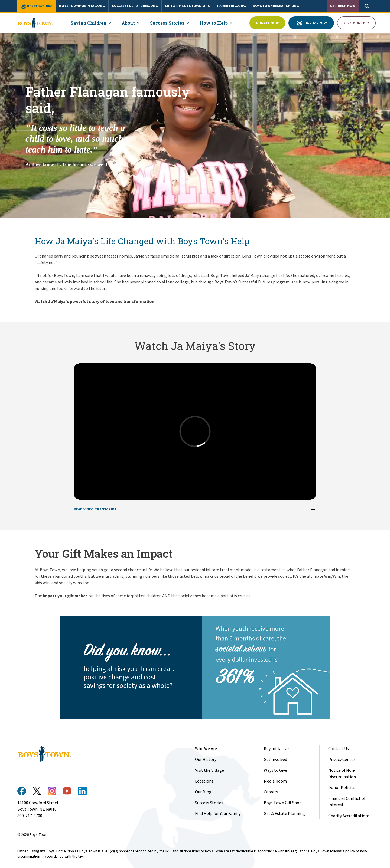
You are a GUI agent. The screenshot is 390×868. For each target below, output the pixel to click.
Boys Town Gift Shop (283, 803)
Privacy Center (342, 760)
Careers (271, 792)
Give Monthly (356, 23)
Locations (204, 781)
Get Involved (275, 760)
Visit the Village (209, 770)
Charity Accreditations (349, 816)
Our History (206, 760)
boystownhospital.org (82, 6)
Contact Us (339, 749)
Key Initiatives (277, 749)
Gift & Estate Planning (284, 814)
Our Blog (203, 792)
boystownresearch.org (276, 6)
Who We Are (206, 749)
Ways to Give (275, 770)
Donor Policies (342, 788)
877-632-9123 (311, 23)
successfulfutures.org (135, 6)
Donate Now (267, 23)
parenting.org (232, 6)
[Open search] (367, 6)
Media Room (275, 781)
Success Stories (209, 803)
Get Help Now (343, 6)
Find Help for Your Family (218, 814)
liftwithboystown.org (188, 6)
